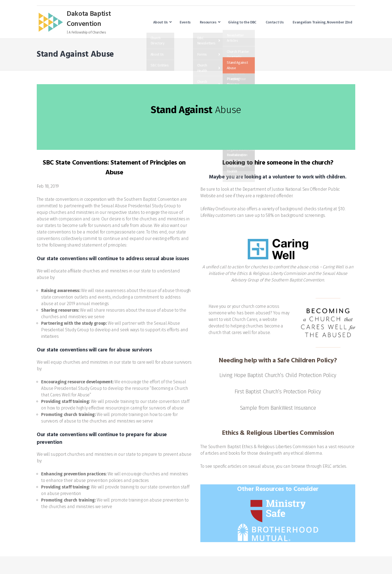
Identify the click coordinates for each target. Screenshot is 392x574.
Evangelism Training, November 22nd (322, 22)
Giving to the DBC (242, 22)
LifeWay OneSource (218, 209)
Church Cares (245, 319)
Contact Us (275, 22)
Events (185, 22)
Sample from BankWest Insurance (278, 408)
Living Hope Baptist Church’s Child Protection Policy (278, 375)
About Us (160, 22)
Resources (208, 22)
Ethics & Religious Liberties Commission (279, 447)
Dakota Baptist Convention (89, 19)
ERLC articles (334, 466)
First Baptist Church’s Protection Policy (278, 391)
